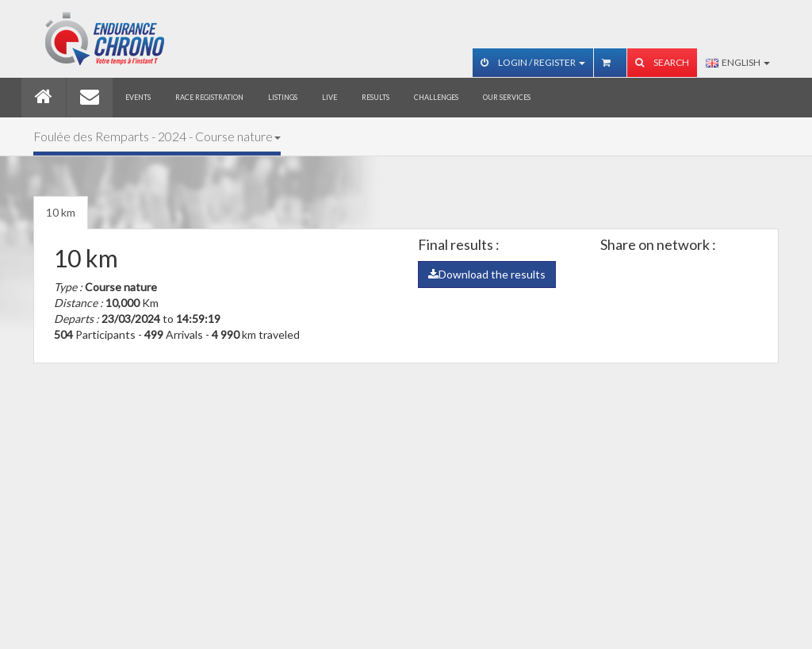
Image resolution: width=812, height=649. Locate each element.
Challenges (436, 97)
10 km (61, 212)
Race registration (209, 97)
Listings (283, 97)
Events (138, 97)
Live (329, 97)
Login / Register (533, 62)
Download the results (487, 274)
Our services (507, 97)
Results (375, 97)
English (738, 62)
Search (662, 62)
